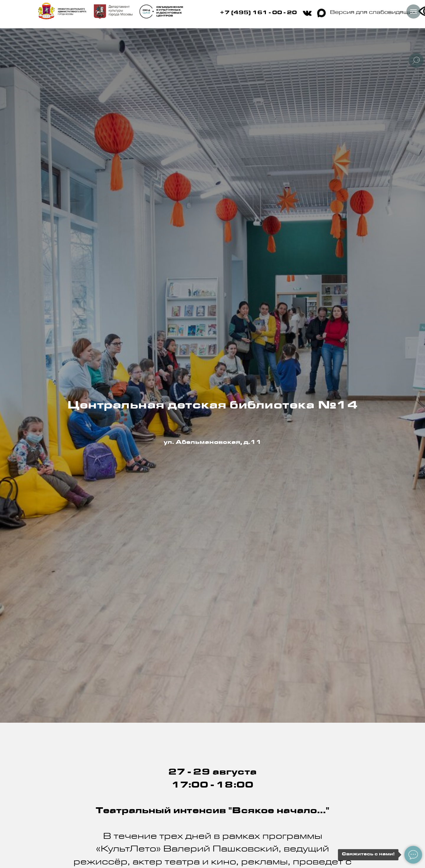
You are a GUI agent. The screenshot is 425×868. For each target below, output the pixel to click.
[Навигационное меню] (413, 11)
